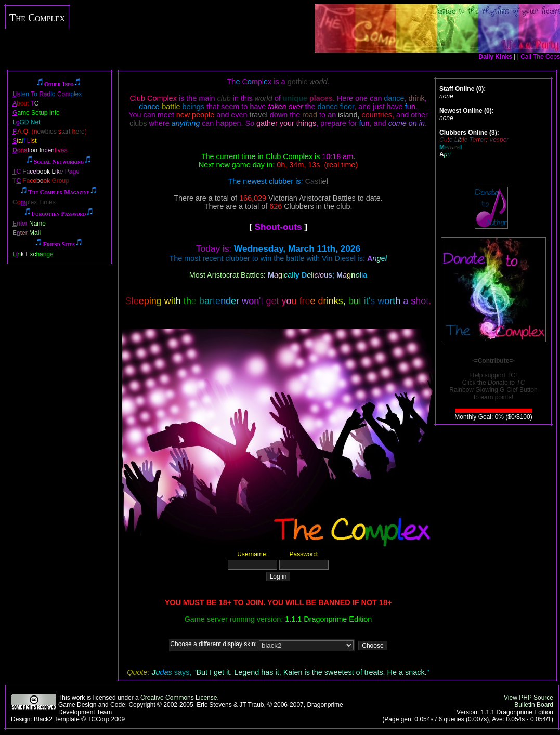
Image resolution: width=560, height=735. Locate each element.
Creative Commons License (179, 698)
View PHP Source (529, 698)
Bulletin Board (534, 705)
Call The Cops (540, 57)
